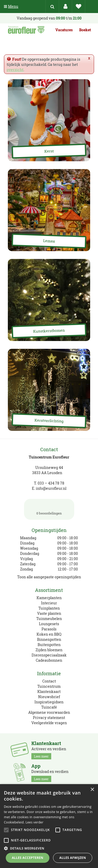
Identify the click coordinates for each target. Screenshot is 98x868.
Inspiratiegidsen (49, 702)
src (52, 7)
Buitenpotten (49, 645)
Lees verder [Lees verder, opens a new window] (35, 822)
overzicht (15, 70)
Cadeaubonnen (49, 660)
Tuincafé (49, 707)
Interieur (49, 603)
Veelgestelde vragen (49, 723)
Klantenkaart (49, 692)
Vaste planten (49, 613)
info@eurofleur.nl (51, 488)
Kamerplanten (49, 598)
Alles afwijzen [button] (73, 858)
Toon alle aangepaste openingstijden (49, 577)
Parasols (49, 629)
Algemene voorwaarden (49, 712)
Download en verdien (50, 773)
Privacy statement (49, 718)
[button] (49, 848)
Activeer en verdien (49, 750)
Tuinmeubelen (49, 619)
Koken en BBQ (49, 634)
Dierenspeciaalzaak (49, 655)
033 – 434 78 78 (51, 483)
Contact (49, 681)
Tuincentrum (49, 686)
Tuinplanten (49, 608)
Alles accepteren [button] (28, 858)
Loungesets (49, 624)
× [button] (92, 790)
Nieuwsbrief (49, 697)
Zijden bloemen (49, 650)
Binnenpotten (49, 639)
